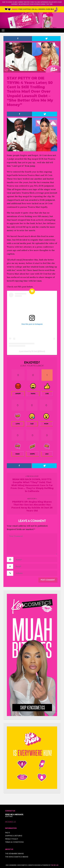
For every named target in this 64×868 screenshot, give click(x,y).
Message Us (10, 822)
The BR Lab (55, 865)
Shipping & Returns (14, 836)
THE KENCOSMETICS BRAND (17, 857)
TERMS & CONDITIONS (14, 842)
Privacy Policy (12, 839)
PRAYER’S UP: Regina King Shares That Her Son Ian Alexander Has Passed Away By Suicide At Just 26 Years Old (32, 506)
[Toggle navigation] (3, 30)
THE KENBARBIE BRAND (14, 854)
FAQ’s (8, 833)
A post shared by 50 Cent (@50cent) (32, 351)
